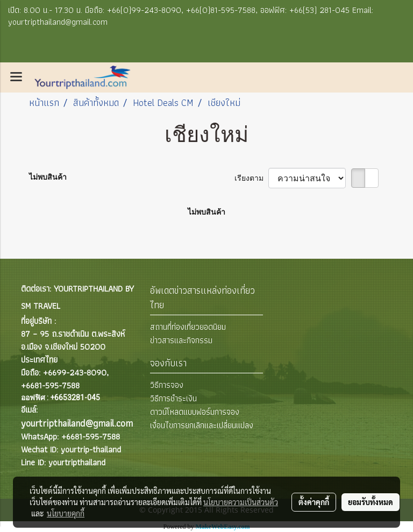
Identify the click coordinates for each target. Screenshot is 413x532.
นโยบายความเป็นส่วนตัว (241, 502)
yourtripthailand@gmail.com (77, 423)
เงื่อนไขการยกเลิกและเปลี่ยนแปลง (202, 425)
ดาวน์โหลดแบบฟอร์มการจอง (195, 412)
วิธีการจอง (167, 385)
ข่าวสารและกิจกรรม (181, 340)
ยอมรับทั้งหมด (371, 502)
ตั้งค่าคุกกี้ (314, 502)
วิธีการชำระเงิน (173, 398)
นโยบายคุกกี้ (66, 513)
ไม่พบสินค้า (48, 177)
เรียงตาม (251, 178)
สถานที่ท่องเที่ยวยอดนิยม (188, 327)
